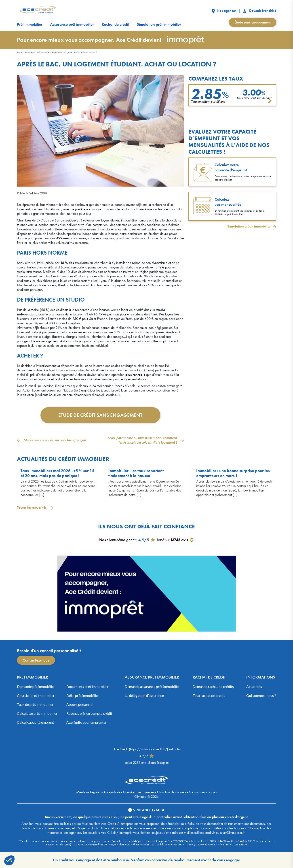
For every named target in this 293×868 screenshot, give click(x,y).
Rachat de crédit (115, 24)
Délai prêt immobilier (83, 695)
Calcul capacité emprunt (36, 722)
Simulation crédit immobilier (249, 226)
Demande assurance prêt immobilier (152, 686)
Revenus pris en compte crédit (89, 713)
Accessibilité (112, 792)
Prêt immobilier (30, 24)
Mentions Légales (88, 792)
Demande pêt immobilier (36, 686)
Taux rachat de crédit (209, 695)
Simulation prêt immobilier (159, 24)
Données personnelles (139, 792)
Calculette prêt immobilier (37, 713)
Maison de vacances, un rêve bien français (55, 440)
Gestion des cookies (203, 792)
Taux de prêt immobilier (35, 704)
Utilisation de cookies (172, 792)
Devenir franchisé (259, 11)
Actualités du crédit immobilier (37, 52)
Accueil (20, 52)
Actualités (254, 686)
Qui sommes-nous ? (261, 695)
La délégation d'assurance (144, 695)
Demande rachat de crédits (213, 686)
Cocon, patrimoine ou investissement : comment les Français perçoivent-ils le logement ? (141, 440)
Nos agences (224, 11)
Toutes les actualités (32, 507)
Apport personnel (80, 704)
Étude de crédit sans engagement (100, 415)
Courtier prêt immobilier (36, 695)
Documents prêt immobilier (87, 686)
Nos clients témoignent (117, 540)
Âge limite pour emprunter (86, 722)
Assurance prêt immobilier (72, 24)
